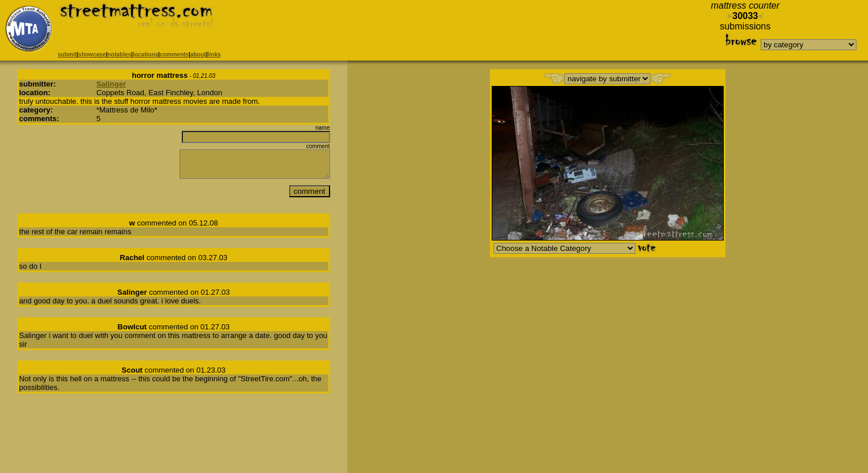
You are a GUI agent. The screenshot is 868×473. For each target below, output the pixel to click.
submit (67, 55)
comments (174, 55)
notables (119, 55)
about (198, 55)
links (214, 55)
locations (145, 55)
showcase (92, 55)
